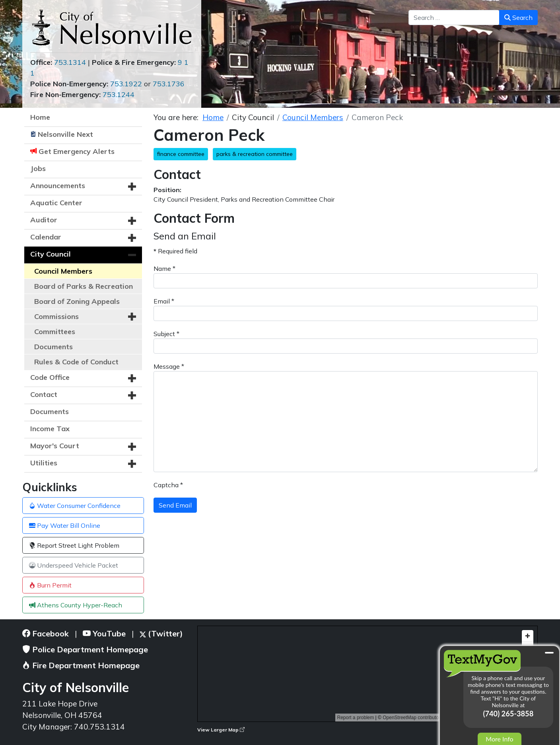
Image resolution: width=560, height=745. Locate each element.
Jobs (38, 168)
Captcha (168, 485)
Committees (55, 332)
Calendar (46, 237)
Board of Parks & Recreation (84, 286)
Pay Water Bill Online (65, 525)
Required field (175, 251)
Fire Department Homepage (81, 665)
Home (40, 117)
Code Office (50, 377)
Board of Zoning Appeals (77, 301)
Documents (53, 347)
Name (164, 268)
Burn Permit (50, 585)
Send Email (175, 505)
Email (164, 301)
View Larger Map (221, 730)
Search (518, 18)
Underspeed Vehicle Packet (74, 565)
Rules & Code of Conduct (76, 362)
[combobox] (454, 18)
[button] (132, 187)
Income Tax (50, 429)
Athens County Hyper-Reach (76, 605)
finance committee (181, 154)
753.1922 (126, 84)
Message (169, 366)
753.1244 (119, 94)
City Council (51, 254)
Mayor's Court (55, 446)
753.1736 (169, 84)
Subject (166, 334)
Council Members (63, 271)
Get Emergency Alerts (77, 151)
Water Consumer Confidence (75, 506)
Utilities (44, 463)
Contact (44, 394)
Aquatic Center (56, 203)
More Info (499, 739)
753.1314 (70, 62)
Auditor (44, 220)
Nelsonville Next (65, 134)
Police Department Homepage (85, 649)
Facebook (46, 633)
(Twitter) (161, 633)
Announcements (58, 186)
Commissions (56, 316)
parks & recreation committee (255, 154)
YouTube (104, 633)
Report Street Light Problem (74, 545)
